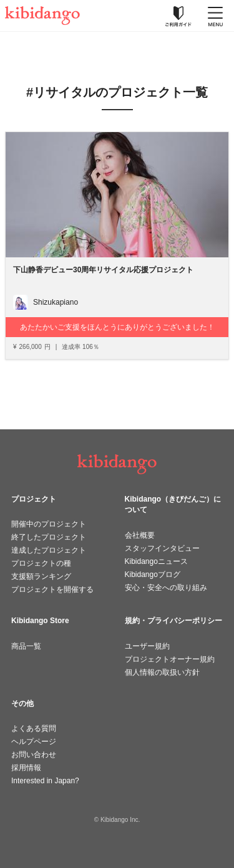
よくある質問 (34, 728)
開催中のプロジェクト (49, 524)
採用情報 (26, 768)
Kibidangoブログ (153, 575)
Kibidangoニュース (156, 561)
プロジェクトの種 (41, 563)
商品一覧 (26, 646)
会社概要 (140, 535)
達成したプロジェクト (49, 550)
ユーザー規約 (147, 646)
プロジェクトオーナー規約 (170, 659)
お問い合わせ (34, 755)
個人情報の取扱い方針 (162, 672)
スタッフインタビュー (162, 548)
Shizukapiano (56, 302)
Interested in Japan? (45, 781)
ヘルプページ (34, 742)
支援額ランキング (41, 576)
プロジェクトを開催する (52, 589)
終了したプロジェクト (49, 537)
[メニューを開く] (215, 16)
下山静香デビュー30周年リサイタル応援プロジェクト (103, 270)
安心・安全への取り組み (166, 588)
